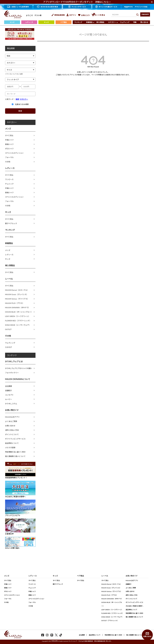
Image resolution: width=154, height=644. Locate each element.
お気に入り (84, 15)
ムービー (9, 399)
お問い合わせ (10, 426)
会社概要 (9, 386)
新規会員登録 (58, 15)
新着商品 (89, 22)
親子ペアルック (11, 223)
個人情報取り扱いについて (15, 456)
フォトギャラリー (12, 373)
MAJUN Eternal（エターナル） (17, 290)
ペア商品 (64, 22)
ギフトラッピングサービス (15, 439)
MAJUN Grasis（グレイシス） (17, 294)
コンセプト (9, 395)
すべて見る (9, 135)
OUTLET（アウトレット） (110, 621)
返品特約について (12, 443)
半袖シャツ (9, 140)
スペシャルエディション (14, 153)
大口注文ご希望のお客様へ (134, 606)
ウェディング (125, 22)
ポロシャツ (9, 149)
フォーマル (9, 157)
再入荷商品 (100, 22)
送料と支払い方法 (12, 430)
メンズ (12, 22)
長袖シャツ (9, 144)
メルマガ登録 (10, 448)
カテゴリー (112, 22)
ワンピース (9, 179)
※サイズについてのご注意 (14, 74)
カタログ (9, 347)
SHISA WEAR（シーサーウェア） (18, 325)
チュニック (9, 184)
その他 (8, 162)
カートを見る (98, 15)
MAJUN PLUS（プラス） (15, 303)
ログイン (71, 15)
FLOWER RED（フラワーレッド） (18, 321)
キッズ (46, 22)
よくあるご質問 (11, 421)
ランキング (78, 22)
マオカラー (24, 99)
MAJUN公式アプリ (12, 417)
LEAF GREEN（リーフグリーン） (18, 316)
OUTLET (8, 329)
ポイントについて (12, 434)
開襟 (17, 99)
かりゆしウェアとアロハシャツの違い (19, 368)
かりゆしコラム (11, 404)
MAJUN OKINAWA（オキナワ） (18, 308)
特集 (135, 22)
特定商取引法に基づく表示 (15, 452)
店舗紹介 (9, 390)
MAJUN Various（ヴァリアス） (17, 299)
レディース (29, 22)
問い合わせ (144, 22)
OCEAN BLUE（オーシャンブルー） (19, 312)
